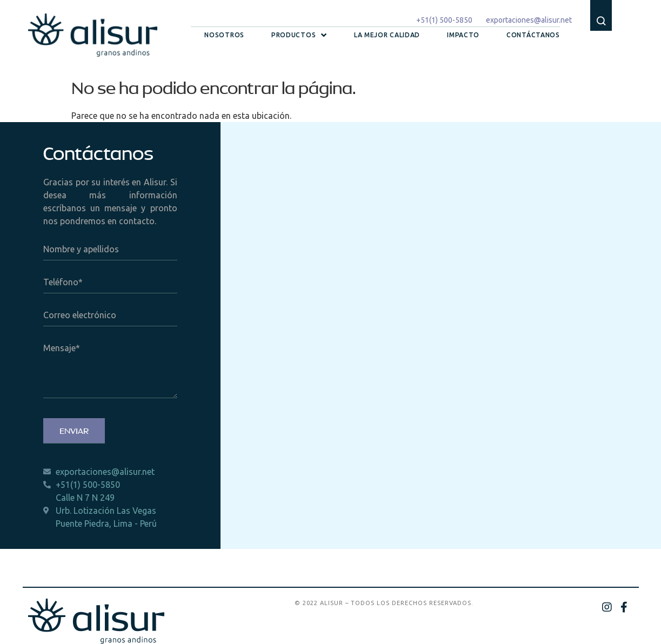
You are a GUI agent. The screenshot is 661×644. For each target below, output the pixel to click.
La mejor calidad (387, 35)
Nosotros (224, 35)
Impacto (463, 35)
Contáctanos (533, 35)
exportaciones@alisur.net (529, 20)
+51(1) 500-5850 (444, 20)
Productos (299, 35)
